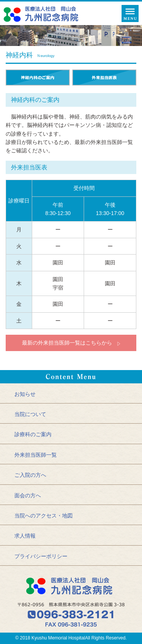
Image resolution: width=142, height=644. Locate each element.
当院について (30, 414)
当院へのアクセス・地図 (44, 516)
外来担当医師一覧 (36, 455)
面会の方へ (28, 495)
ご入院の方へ (30, 475)
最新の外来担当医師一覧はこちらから (67, 343)
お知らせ (25, 394)
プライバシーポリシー (41, 556)
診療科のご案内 (33, 434)
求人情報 (25, 536)
